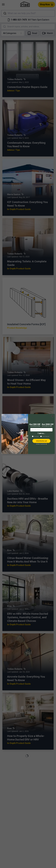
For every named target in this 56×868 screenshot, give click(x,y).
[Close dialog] (52, 416)
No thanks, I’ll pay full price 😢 (41, 444)
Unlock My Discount (41, 441)
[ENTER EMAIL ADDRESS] (41, 430)
